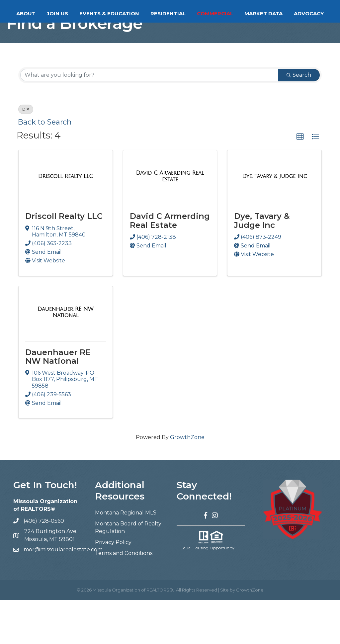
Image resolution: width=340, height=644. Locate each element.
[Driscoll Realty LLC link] (66, 221)
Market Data (150, 31)
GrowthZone (187, 481)
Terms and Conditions (124, 597)
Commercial (287, 13)
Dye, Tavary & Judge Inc (262, 265)
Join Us (76, 13)
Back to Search (45, 166)
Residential (240, 13)
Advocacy (195, 31)
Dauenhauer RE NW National (58, 401)
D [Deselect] (26, 153)
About (45, 13)
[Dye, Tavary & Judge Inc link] (274, 221)
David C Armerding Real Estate (170, 265)
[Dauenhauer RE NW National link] (66, 356)
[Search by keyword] (149, 119)
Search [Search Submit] (299, 119)
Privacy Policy (113, 586)
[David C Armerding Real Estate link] (170, 220)
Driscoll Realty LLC (64, 260)
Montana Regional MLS (126, 556)
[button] (300, 181)
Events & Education (128, 13)
